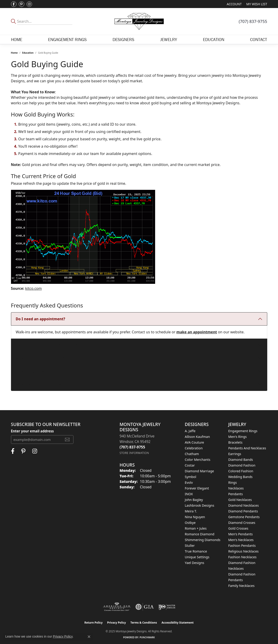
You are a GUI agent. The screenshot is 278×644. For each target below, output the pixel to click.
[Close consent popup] (89, 637)
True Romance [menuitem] (196, 551)
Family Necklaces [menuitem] (242, 586)
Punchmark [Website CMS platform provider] (147, 637)
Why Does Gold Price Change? (43, 384)
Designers (123, 39)
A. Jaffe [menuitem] (190, 431)
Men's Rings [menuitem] (238, 437)
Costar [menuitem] (190, 465)
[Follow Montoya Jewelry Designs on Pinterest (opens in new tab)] (22, 4)
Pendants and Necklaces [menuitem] (247, 448)
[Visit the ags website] (117, 607)
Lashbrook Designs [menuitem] (200, 505)
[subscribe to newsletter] (67, 439)
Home (17, 39)
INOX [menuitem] (189, 494)
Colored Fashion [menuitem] (241, 471)
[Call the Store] (132, 447)
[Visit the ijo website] (167, 607)
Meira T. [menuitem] (191, 511)
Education (214, 39)
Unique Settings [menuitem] (197, 557)
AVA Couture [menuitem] (194, 442)
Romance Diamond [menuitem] (200, 534)
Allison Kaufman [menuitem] (197, 437)
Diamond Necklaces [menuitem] (244, 505)
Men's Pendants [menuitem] (241, 534)
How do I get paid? (33, 371)
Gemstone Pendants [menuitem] (244, 517)
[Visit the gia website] (145, 607)
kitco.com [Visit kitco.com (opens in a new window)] (33, 288)
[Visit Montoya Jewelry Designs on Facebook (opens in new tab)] (14, 4)
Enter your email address (32, 431)
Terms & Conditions (144, 623)
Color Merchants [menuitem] (198, 460)
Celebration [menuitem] (194, 448)
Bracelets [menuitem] (235, 442)
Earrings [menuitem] (235, 454)
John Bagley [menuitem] (194, 500)
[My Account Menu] (234, 4)
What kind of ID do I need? (40, 358)
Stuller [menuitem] (190, 546)
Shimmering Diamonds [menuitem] (203, 540)
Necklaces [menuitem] (236, 488)
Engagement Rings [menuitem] (243, 431)
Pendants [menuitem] (236, 494)
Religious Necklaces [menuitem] (244, 551)
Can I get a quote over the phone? (47, 345)
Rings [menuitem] (233, 482)
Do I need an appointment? (40, 319)
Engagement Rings (67, 39)
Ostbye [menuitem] (190, 523)
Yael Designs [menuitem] (195, 563)
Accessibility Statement (178, 623)
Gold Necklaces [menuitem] (240, 500)
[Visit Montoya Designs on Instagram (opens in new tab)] (29, 4)
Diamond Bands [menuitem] (241, 460)
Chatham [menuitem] (192, 454)
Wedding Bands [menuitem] (240, 477)
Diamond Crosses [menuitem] (242, 523)
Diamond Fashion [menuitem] (242, 465)
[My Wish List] (257, 4)
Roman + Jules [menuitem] (196, 528)
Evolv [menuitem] (189, 482)
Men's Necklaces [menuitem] (241, 540)
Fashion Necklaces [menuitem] (243, 557)
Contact (259, 39)
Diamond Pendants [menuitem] (243, 511)
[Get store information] (134, 453)
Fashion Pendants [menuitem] (242, 546)
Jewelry (169, 39)
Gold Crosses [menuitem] (238, 528)
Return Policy (94, 623)
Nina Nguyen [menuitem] (195, 517)
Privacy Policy (116, 623)
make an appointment (197, 332)
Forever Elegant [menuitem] (197, 488)
